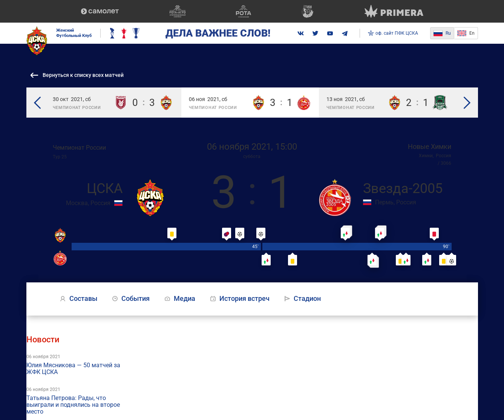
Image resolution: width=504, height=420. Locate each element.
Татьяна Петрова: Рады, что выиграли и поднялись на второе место (73, 405)
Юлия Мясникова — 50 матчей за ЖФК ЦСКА (73, 369)
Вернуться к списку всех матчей (83, 75)
